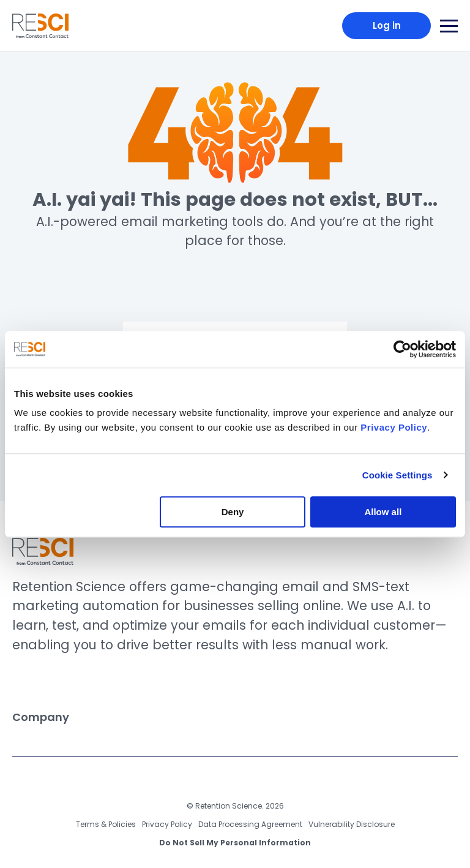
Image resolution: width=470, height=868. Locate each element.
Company (231, 717)
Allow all (383, 512)
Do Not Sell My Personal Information (235, 843)
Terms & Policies (106, 824)
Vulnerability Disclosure (352, 824)
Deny (233, 512)
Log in (387, 25)
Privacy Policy (167, 824)
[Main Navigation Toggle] (449, 26)
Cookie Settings (397, 475)
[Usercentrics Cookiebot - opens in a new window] (402, 349)
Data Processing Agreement (250, 824)
